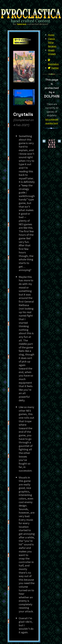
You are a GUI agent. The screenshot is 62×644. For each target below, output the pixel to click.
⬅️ (44, 141)
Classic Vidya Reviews (52, 42)
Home (51, 35)
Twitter (53, 68)
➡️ (59, 141)
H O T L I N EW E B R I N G (52, 144)
